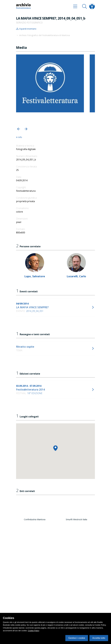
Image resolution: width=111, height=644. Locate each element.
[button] (19, 129)
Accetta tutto (99, 638)
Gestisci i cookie (77, 638)
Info (19, 137)
